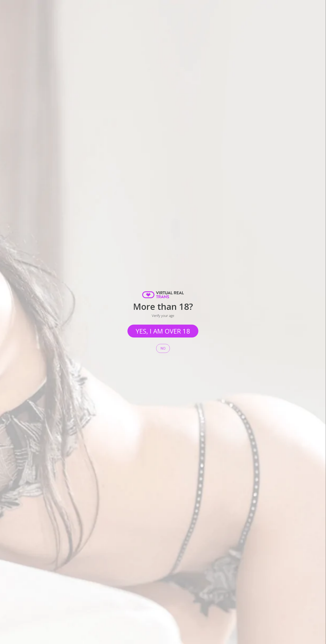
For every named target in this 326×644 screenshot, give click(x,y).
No (163, 348)
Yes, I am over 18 (163, 331)
